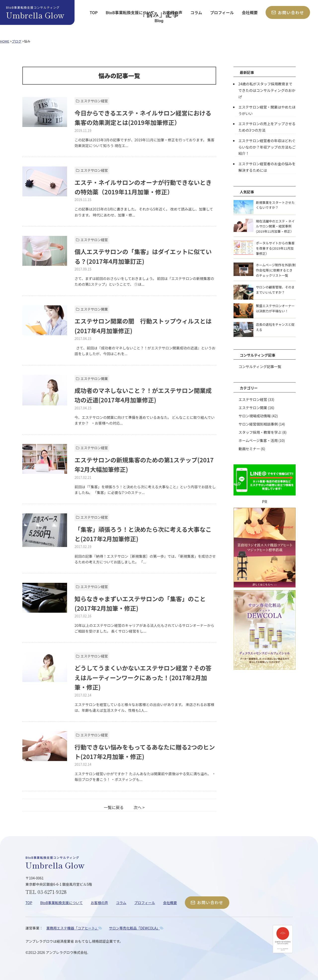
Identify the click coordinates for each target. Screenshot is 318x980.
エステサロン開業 (253, 408)
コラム (196, 12)
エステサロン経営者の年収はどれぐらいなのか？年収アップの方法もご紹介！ (267, 147)
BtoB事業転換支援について (130, 12)
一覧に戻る (114, 807)
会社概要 (250, 12)
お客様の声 (172, 12)
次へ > (139, 807)
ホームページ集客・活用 (258, 440)
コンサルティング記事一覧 (260, 366)
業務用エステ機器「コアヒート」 (72, 928)
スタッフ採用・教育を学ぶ (260, 432)
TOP (94, 12)
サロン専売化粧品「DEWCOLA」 (134, 928)
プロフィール (222, 12)
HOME (5, 41)
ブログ (17, 41)
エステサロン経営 (253, 399)
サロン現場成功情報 (255, 416)
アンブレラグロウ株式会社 (66, 952)
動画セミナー (249, 449)
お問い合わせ (288, 12)
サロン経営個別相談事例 (258, 424)
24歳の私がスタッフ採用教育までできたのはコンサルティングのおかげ (267, 90)
